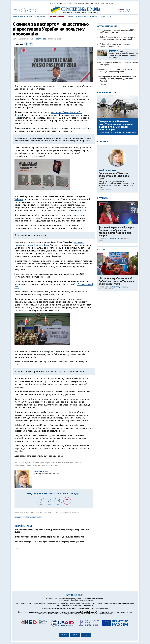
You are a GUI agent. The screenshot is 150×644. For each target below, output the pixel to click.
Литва (39, 517)
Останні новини (107, 98)
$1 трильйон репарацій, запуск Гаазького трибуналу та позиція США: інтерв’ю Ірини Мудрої (116, 304)
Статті (23, 17)
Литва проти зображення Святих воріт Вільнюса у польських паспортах (49, 537)
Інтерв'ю (30, 17)
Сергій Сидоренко (116, 311)
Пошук (43, 17)
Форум (70, 3)
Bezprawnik (82, 211)
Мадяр (71, 17)
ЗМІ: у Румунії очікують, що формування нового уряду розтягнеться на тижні (118, 110)
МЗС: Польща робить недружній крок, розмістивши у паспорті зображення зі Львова (52, 531)
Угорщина (107, 17)
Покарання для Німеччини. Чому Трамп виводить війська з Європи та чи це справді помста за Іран (116, 197)
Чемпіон (97, 3)
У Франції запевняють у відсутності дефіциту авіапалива (116, 117)
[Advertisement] (54, 565)
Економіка (59, 3)
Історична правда (84, 3)
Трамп (91, 17)
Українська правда (41, 3)
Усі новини (102, 156)
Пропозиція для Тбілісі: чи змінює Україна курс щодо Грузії (114, 248)
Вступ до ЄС (62, 17)
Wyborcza (19, 199)
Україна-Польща (29, 517)
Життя (92, 3)
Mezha (108, 3)
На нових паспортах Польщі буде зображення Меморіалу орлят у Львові (49, 542)
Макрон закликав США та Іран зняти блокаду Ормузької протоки (116, 143)
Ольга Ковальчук (115, 205)
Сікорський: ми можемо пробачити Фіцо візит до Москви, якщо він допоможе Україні (118, 151)
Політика (52, 3)
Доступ (113, 3)
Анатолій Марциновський (118, 359)
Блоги (75, 3)
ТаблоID (103, 3)
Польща (99, 17)
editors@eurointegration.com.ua (81, 600)
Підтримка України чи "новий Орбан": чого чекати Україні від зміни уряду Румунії (117, 353)
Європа (65, 3)
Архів (37, 17)
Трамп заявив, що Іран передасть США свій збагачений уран (117, 103)
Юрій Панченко (41, 39)
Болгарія (52, 17)
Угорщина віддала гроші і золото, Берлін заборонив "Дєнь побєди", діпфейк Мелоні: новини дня (124, 126)
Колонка (102, 214)
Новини (16, 17)
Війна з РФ (79, 17)
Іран (86, 17)
